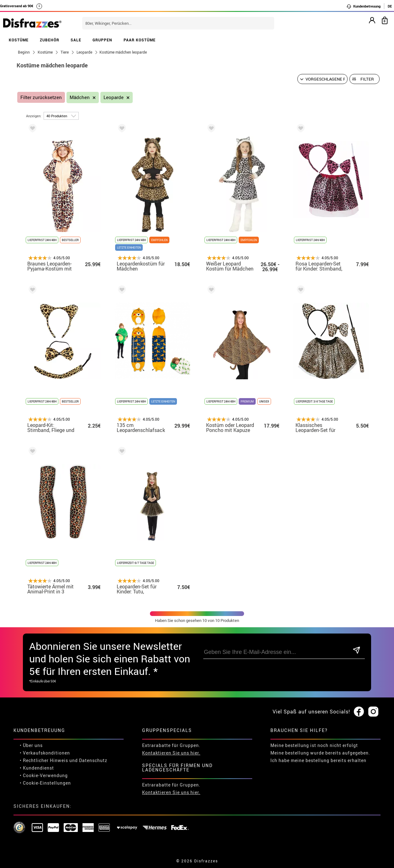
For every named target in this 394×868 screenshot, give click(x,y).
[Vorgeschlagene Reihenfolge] (322, 79)
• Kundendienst (37, 768)
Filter (367, 79)
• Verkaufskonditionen (45, 753)
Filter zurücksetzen (41, 97)
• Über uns (31, 745)
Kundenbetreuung (363, 6)
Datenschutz (93, 760)
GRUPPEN (102, 40)
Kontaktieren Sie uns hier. (171, 753)
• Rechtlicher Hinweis (44, 760)
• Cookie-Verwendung (44, 775)
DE (390, 6)
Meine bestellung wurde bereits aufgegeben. (320, 753)
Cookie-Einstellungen (47, 783)
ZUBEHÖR (50, 40)
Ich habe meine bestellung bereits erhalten (318, 760)
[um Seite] (61, 116)
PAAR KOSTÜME (140, 40)
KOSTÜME (19, 40)
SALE (76, 40)
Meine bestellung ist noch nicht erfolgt (314, 745)
